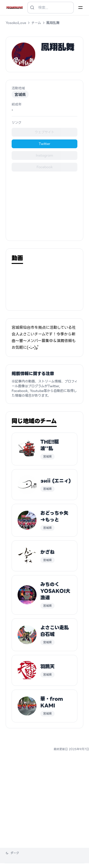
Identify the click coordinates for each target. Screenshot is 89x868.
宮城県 (20, 94)
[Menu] (80, 8)
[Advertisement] (44, 205)
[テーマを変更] (12, 853)
